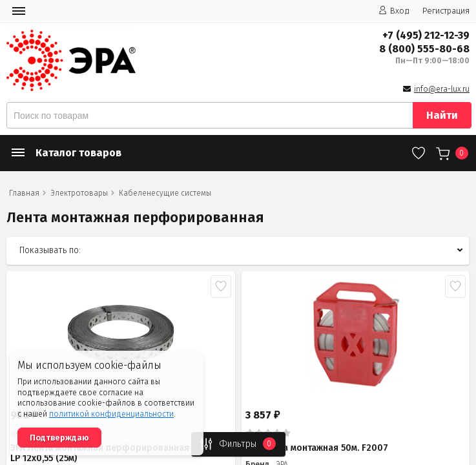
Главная (24, 193)
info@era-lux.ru (442, 89)
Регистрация (446, 11)
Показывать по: (50, 250)
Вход (394, 11)
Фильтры (234, 444)
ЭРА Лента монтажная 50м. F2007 (317, 448)
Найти (442, 115)
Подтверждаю (59, 438)
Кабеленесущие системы (165, 193)
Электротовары (79, 193)
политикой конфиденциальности (111, 414)
